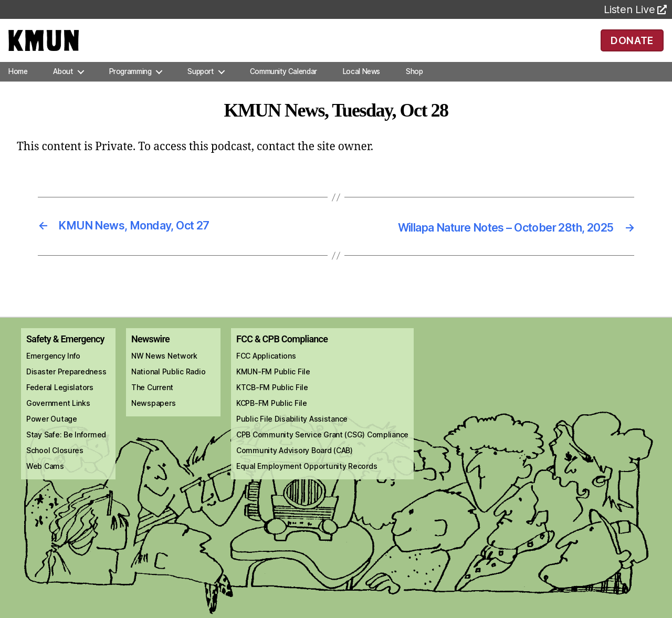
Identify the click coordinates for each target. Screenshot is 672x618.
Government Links (58, 417)
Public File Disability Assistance (292, 433)
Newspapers (153, 417)
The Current (152, 401)
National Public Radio (168, 386)
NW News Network (164, 370)
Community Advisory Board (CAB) (295, 464)
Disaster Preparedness (66, 386)
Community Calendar (283, 86)
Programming (130, 86)
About (63, 86)
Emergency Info (53, 370)
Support (200, 86)
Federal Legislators (60, 401)
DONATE (632, 47)
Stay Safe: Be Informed (66, 449)
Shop (414, 86)
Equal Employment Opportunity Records (307, 480)
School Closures (55, 464)
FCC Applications (266, 370)
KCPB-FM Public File (272, 417)
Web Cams (45, 480)
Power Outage (52, 433)
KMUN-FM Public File (273, 386)
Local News (361, 86)
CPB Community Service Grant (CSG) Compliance (322, 449)
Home (18, 86)
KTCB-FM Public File (272, 401)
